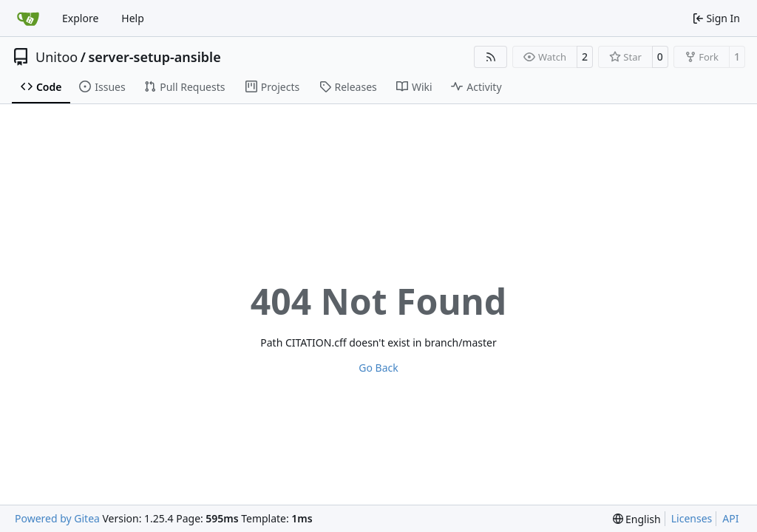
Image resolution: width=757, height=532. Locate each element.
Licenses (692, 518)
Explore (80, 18)
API (730, 518)
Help (133, 18)
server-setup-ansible (154, 57)
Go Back (378, 368)
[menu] (637, 519)
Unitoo (57, 57)
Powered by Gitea (57, 518)
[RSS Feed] (491, 57)
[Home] (28, 18)
